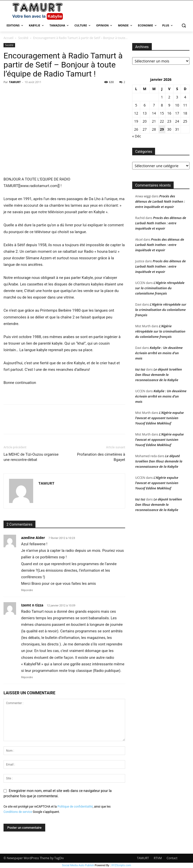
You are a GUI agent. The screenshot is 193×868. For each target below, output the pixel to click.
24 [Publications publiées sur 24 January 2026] (177, 121)
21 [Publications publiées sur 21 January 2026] (154, 121)
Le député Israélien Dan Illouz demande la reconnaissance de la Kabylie (159, 375)
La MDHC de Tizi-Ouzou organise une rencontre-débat (31, 457)
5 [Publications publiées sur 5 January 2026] (136, 105)
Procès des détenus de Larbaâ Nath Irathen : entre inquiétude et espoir (160, 201)
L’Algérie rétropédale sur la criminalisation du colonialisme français (160, 288)
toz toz (140, 369)
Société (23, 38)
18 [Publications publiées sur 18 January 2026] (185, 113)
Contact (172, 858)
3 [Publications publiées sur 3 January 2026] (177, 97)
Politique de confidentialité (75, 807)
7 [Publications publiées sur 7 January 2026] (154, 105)
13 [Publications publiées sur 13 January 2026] (145, 113)
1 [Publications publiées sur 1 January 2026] (162, 97)
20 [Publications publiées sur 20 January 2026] (145, 121)
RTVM (158, 858)
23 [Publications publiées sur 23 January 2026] (169, 121)
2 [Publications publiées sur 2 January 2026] (169, 97)
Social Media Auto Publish (78, 865)
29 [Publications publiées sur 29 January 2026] (162, 129)
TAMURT (15, 82)
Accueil (8, 38)
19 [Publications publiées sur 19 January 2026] (136, 121)
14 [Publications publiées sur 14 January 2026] (154, 113)
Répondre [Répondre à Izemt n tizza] (27, 677)
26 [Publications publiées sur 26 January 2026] (136, 129)
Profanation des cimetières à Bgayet (101, 457)
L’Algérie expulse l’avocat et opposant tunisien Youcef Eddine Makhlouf (159, 418)
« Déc (137, 136)
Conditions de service (18, 812)
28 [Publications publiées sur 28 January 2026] (154, 129)
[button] (184, 26)
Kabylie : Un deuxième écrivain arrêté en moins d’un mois (159, 353)
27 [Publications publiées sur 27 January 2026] (145, 129)
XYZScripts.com (121, 865)
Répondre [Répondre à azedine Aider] (27, 590)
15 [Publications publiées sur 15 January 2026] (162, 113)
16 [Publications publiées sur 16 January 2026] (169, 113)
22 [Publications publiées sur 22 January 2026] (162, 121)
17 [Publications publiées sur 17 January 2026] (177, 113)
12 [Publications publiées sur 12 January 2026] (136, 113)
